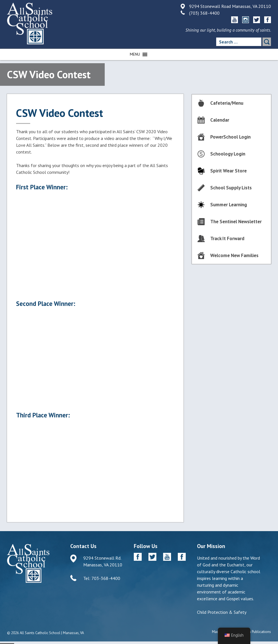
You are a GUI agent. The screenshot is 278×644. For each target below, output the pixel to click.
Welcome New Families (234, 255)
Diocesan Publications (254, 632)
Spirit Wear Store (228, 171)
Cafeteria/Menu (227, 103)
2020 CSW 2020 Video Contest (95, 469)
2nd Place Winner (95, 357)
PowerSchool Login (230, 137)
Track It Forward (227, 238)
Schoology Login (228, 154)
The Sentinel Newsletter (236, 222)
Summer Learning (229, 205)
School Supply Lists (231, 188)
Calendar (220, 120)
